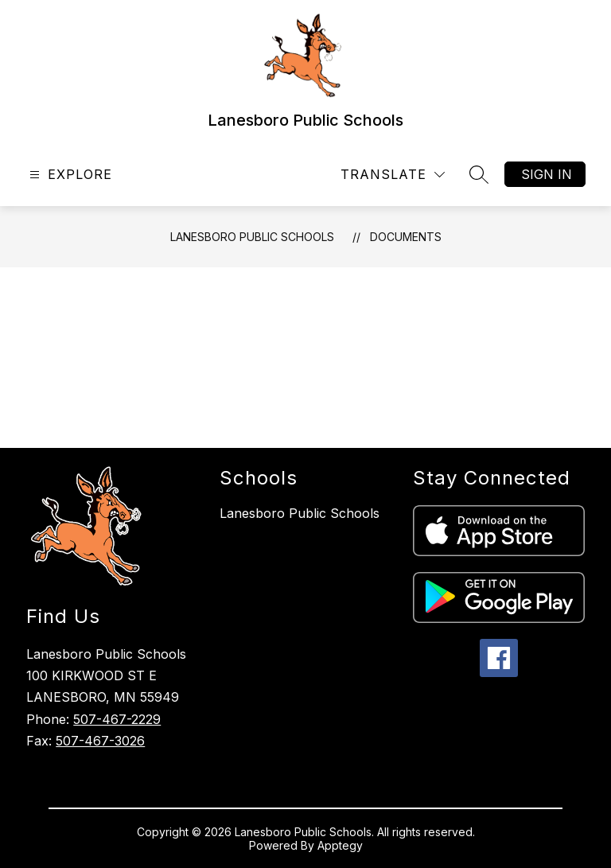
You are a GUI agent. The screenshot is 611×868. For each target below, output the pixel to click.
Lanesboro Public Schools (252, 237)
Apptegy (340, 845)
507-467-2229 (117, 719)
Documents (406, 237)
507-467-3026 (100, 741)
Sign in (547, 174)
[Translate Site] (393, 175)
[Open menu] (69, 175)
